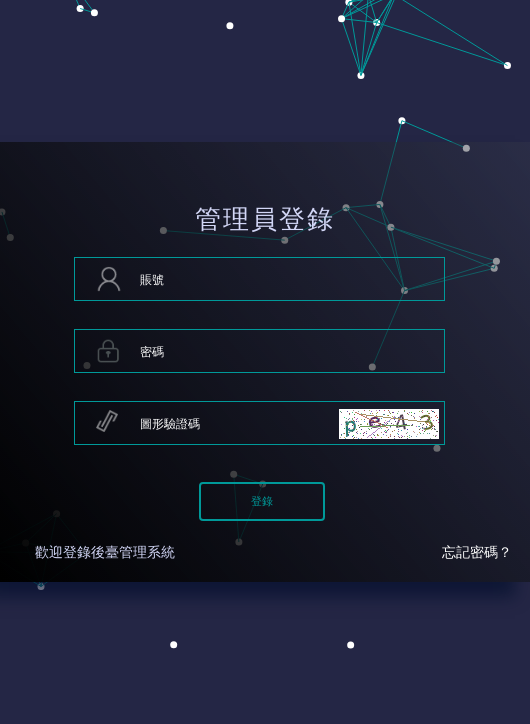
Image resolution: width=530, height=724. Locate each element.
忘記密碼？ (477, 552)
